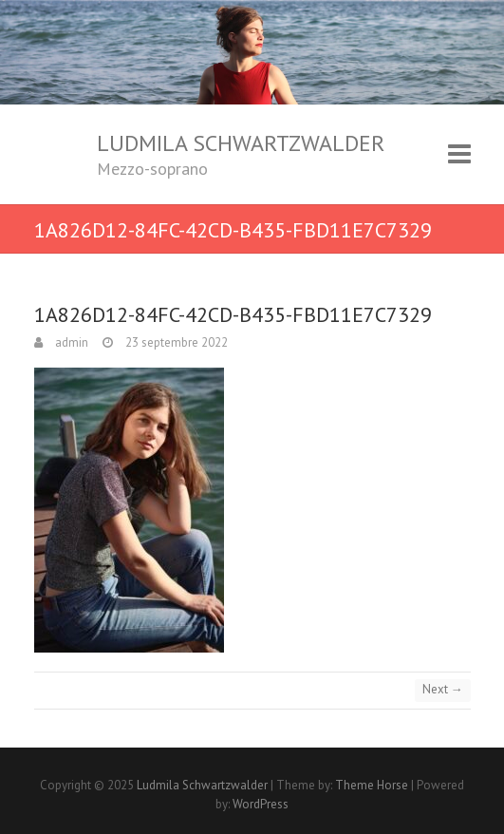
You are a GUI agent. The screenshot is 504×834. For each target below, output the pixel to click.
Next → (443, 689)
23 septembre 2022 (175, 342)
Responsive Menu (459, 154)
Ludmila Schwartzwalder (241, 143)
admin (70, 342)
